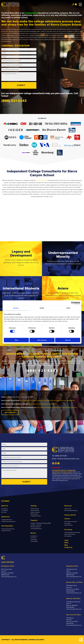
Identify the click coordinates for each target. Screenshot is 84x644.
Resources (68, 506)
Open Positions (68, 525)
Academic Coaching (36, 525)
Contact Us (68, 547)
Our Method (4, 511)
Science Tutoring (35, 512)
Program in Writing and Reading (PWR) (41, 523)
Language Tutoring (36, 516)
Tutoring (34, 506)
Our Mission (5, 509)
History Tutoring (35, 511)
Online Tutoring (35, 509)
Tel (73, 4)
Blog (66, 545)
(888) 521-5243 (61, 456)
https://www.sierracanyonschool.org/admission (43, 404)
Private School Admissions (8, 521)
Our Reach (33, 538)
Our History (67, 523)
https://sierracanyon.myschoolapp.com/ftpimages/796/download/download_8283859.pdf (47, 400)
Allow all (68, 340)
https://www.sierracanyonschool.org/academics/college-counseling (57, 407)
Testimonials (34, 540)
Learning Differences (36, 529)
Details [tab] (42, 308)
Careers (67, 519)
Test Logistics (68, 536)
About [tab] (68, 308)
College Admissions (7, 520)
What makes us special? (71, 522)
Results (33, 533)
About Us (5, 506)
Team (76, 4)
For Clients (68, 530)
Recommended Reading (71, 511)
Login (66, 540)
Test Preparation (7, 526)
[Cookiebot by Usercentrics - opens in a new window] (72, 303)
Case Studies (34, 541)
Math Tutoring (34, 514)
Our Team (4, 512)
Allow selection (42, 340)
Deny (16, 340)
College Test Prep (6, 531)
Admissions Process (70, 534)
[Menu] (79, 5)
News (66, 543)
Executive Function (36, 527)
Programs (34, 520)
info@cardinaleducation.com (68, 459)
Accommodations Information (72, 533)
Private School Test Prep (8, 529)
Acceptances (34, 536)
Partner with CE (70, 515)
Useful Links (68, 509)
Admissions (5, 517)
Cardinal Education (42, 180)
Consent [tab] (16, 308)
